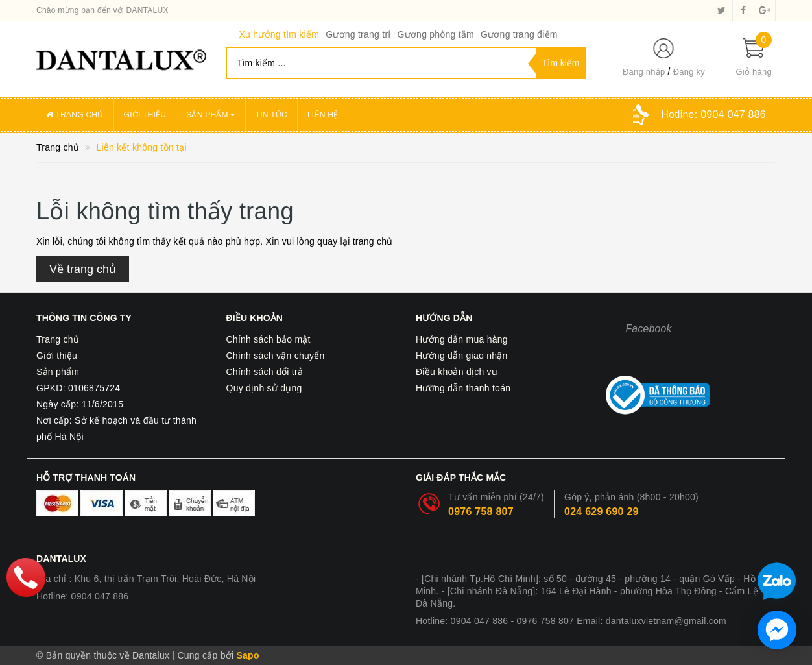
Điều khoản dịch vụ (457, 372)
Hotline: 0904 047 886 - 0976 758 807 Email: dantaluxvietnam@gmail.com (571, 621)
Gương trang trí (358, 34)
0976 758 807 (481, 512)
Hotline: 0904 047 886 (82, 596)
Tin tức (271, 115)
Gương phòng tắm (435, 34)
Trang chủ (75, 115)
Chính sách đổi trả (265, 372)
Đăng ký (689, 72)
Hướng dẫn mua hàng (462, 339)
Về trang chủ (83, 269)
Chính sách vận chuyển (276, 356)
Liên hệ (323, 115)
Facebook (649, 329)
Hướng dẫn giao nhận (462, 356)
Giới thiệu (145, 115)
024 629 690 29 (602, 512)
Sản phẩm (211, 115)
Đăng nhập (644, 72)
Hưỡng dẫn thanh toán (463, 388)
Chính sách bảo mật (269, 339)
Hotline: (713, 115)
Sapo (247, 655)
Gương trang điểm (519, 34)
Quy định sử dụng (264, 388)
